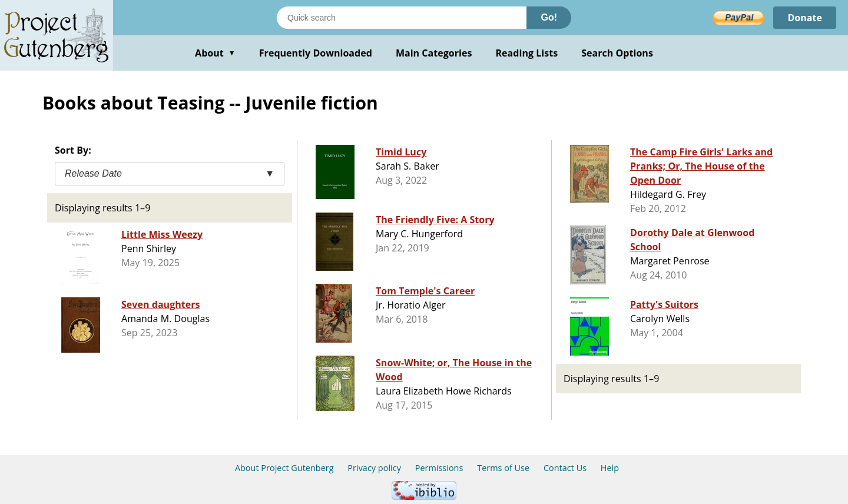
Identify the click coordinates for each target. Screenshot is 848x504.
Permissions (439, 468)
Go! (549, 17)
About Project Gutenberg (284, 468)
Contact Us (565, 468)
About (215, 53)
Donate (805, 18)
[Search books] (402, 18)
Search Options (617, 53)
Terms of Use (503, 468)
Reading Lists (527, 53)
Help (610, 468)
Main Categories (434, 53)
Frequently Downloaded (316, 53)
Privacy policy (374, 468)
